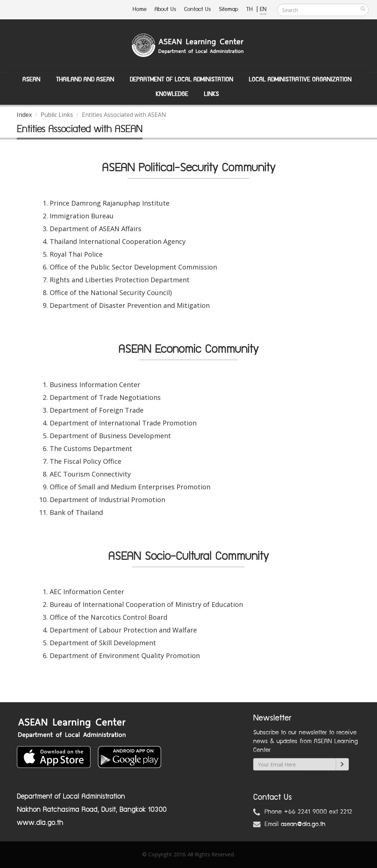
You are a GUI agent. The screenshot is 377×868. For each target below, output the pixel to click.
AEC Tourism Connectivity (90, 474)
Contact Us (197, 9)
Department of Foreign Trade (97, 410)
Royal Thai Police (76, 254)
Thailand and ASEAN (85, 80)
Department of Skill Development (103, 643)
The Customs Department (91, 448)
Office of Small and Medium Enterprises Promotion (130, 487)
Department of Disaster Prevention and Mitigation (130, 305)
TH (250, 9)
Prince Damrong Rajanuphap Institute (110, 203)
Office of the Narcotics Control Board (108, 617)
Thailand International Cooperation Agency (118, 241)
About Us (165, 9)
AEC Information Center (87, 592)
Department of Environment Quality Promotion (125, 655)
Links (211, 94)
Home (140, 9)
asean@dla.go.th (303, 824)
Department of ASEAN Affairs (96, 229)
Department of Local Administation (181, 80)
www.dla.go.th (40, 823)
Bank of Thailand (76, 512)
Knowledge (172, 94)
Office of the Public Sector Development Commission (133, 267)
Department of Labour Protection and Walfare (123, 630)
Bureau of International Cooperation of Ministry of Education (146, 604)
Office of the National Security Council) (111, 292)
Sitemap (229, 9)
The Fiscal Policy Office (85, 461)
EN (263, 9)
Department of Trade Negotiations (105, 397)
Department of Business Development (110, 436)
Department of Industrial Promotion (107, 500)
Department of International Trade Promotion (123, 423)
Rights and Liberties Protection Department (120, 280)
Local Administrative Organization (300, 80)
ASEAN (31, 80)
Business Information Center (95, 385)
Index (24, 115)
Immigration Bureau (82, 216)
